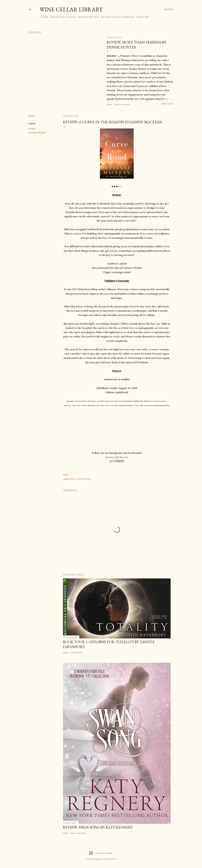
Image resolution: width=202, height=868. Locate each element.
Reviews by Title (87, 17)
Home (43, 17)
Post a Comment (122, 104)
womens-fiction (37, 133)
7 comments (76, 653)
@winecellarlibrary (117, 457)
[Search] (169, 9)
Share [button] (109, 104)
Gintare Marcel (109, 859)
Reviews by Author (62, 17)
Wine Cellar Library (71, 9)
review (32, 129)
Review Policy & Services (117, 17)
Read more (168, 104)
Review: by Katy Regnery (98, 827)
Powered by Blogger (101, 853)
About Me (142, 17)
